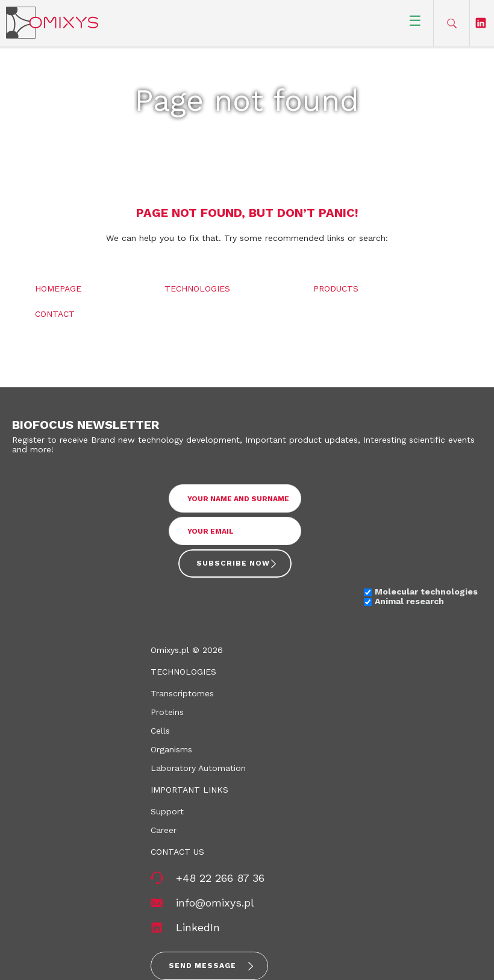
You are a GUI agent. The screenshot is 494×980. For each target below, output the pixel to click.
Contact (55, 314)
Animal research (409, 601)
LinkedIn (198, 927)
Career (164, 830)
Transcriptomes (182, 693)
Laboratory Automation (198, 768)
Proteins (167, 712)
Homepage (58, 289)
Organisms (171, 749)
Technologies (197, 289)
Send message (202, 966)
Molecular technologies (426, 591)
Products (336, 289)
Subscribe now (233, 563)
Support (167, 811)
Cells (160, 731)
